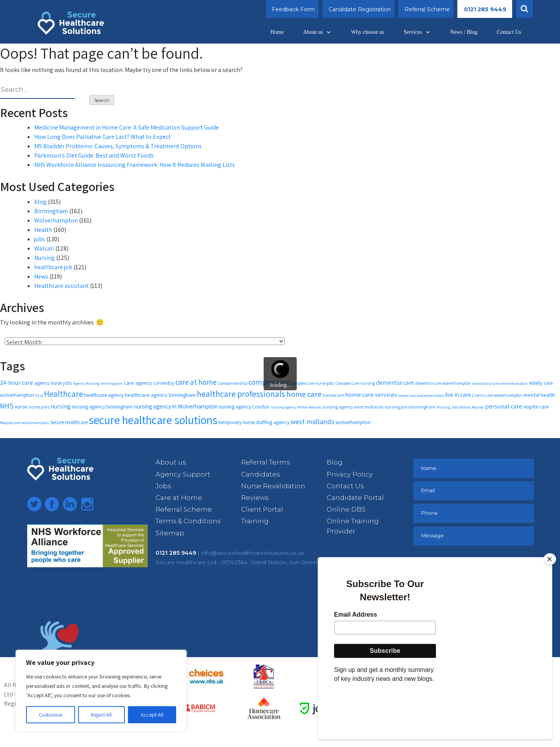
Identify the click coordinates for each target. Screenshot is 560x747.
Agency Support (183, 474)
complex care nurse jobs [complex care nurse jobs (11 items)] (312, 383)
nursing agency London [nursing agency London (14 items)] (244, 407)
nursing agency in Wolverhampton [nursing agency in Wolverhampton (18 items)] (176, 406)
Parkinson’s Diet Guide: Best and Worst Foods (94, 155)
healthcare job (53, 267)
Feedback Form (293, 9)
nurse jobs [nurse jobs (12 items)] (39, 407)
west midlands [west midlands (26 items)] (312, 421)
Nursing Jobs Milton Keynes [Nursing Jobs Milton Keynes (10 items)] (460, 407)
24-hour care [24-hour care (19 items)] (17, 383)
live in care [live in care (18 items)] (458, 395)
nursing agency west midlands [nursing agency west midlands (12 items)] (353, 407)
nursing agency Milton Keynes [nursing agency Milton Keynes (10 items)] (296, 407)
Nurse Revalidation (273, 486)
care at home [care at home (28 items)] (196, 382)
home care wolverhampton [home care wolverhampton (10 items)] (421, 395)
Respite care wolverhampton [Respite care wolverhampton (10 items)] (24, 423)
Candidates (260, 474)
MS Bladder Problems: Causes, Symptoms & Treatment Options (118, 146)
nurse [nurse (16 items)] (21, 406)
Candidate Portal (355, 498)
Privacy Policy (350, 474)
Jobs (163, 486)
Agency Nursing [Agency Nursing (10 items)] (86, 383)
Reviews (255, 498)
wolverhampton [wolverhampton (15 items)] (353, 422)
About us (317, 32)
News (41, 276)
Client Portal (262, 509)
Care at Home (179, 498)
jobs (40, 239)
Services (417, 32)
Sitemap (170, 533)
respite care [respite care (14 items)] (536, 407)
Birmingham (51, 211)
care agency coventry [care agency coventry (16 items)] (149, 383)
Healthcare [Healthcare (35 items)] (63, 394)
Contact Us (509, 32)
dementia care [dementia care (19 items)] (395, 383)
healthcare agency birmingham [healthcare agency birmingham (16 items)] (160, 395)
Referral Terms (265, 462)
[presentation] (472, 572)
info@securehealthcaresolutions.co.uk (253, 553)
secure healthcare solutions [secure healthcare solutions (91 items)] (153, 420)
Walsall (44, 248)
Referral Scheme (427, 9)
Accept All (152, 715)
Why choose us (367, 32)
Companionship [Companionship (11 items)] (233, 383)
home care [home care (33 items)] (304, 394)
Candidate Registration (360, 9)
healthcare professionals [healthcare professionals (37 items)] (241, 394)
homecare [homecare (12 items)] (333, 395)
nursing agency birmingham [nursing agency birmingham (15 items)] (102, 407)
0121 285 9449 (485, 9)
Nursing (45, 258)
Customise (51, 715)
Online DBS (346, 509)
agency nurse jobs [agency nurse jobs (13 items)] (53, 383)
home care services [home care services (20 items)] (371, 395)
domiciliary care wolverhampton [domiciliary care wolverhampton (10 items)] (500, 383)
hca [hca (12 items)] (39, 395)
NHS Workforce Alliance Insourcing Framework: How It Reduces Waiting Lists (135, 165)
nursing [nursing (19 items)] (61, 406)
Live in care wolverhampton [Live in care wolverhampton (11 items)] (497, 395)
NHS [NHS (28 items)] (7, 406)
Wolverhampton (56, 220)
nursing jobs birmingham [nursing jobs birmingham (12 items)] (410, 407)
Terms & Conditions (188, 521)
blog (40, 202)
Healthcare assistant (61, 286)
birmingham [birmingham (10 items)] (112, 383)
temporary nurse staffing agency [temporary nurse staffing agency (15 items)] (254, 422)
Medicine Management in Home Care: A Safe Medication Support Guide (127, 127)
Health (43, 230)
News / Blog (464, 32)
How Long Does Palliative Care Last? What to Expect (102, 137)
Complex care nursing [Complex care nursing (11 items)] (355, 383)
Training (255, 521)
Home (277, 32)
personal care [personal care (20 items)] (504, 406)
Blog (335, 462)
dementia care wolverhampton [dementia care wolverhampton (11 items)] (443, 383)
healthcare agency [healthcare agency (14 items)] (104, 395)
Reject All (101, 715)
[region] (101, 691)
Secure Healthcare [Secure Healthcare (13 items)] (69, 422)
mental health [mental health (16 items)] (539, 395)
